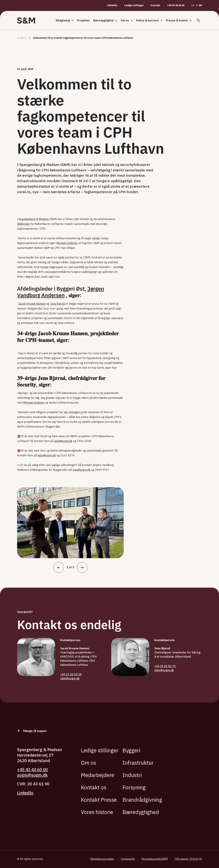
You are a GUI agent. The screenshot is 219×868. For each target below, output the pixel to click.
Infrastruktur (138, 763)
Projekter (83, 20)
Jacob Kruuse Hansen (32, 304)
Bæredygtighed (105, 20)
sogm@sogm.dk (32, 775)
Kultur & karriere (149, 20)
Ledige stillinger (134, 5)
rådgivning (23, 224)
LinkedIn (112, 5)
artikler (22, 38)
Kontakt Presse (99, 800)
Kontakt (155, 5)
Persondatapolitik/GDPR (155, 859)
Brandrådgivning (142, 800)
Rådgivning (65, 20)
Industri (132, 775)
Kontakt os (94, 787)
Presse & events (179, 20)
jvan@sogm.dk (82, 470)
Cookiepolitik (128, 859)
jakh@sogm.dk (63, 441)
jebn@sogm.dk (47, 455)
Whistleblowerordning (102, 859)
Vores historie (97, 812)
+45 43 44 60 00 (176, 5)
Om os (127, 20)
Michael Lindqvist (67, 243)
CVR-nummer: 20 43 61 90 (188, 859)
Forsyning (134, 787)
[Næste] (82, 567)
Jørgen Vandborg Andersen (61, 292)
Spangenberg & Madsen (34, 219)
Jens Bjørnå (57, 304)
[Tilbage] (59, 567)
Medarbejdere (98, 775)
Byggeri (131, 750)
